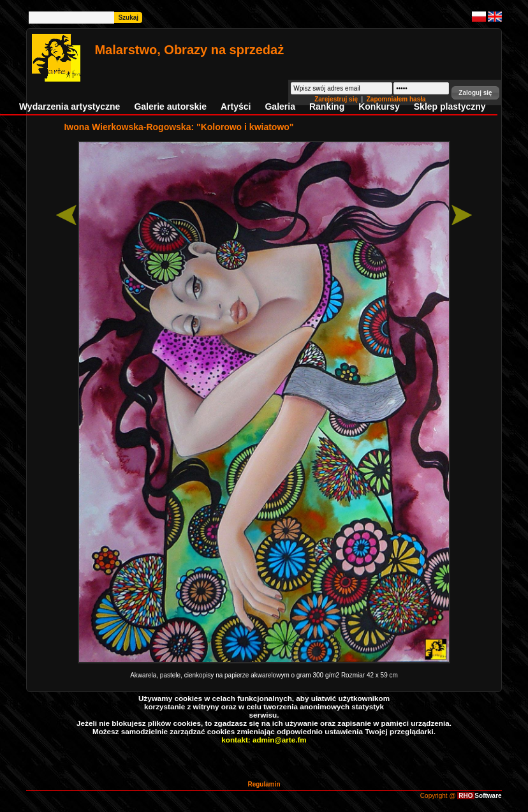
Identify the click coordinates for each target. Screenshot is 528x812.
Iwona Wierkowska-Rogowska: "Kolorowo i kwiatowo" (179, 127)
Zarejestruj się (337, 99)
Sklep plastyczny (450, 107)
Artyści (236, 107)
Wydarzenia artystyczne (70, 107)
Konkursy (379, 107)
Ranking (327, 107)
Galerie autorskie (170, 107)
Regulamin (264, 784)
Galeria (280, 107)
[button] (475, 93)
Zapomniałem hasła (396, 99)
